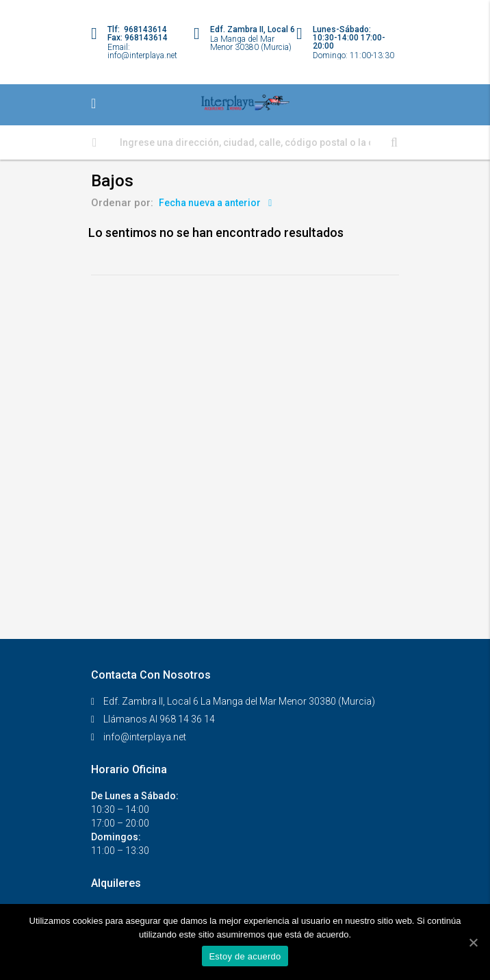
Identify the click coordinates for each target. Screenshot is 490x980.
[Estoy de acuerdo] (473, 942)
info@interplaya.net (145, 737)
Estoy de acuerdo (245, 956)
